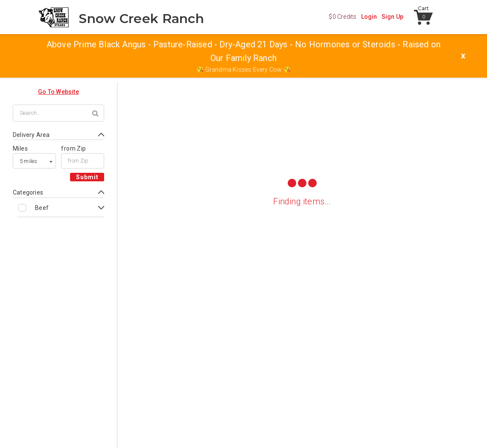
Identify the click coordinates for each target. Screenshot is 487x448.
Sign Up (392, 17)
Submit (87, 177)
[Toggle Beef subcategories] (61, 208)
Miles (20, 148)
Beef (42, 208)
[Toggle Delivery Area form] (58, 135)
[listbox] (34, 161)
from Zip (73, 148)
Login (369, 17)
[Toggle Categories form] (58, 193)
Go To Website (58, 92)
